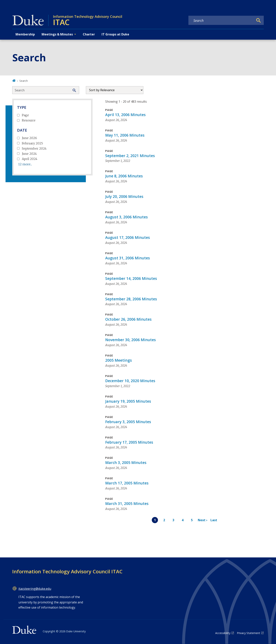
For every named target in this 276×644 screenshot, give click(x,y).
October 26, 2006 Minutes (128, 319)
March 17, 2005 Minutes (127, 483)
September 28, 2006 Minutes (131, 299)
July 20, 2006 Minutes (124, 196)
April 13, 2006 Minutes (125, 115)
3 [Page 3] (173, 520)
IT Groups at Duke (115, 34)
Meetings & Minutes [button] (57, 34)
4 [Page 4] (183, 520)
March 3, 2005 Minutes (126, 463)
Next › (203, 520)
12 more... (25, 164)
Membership (25, 34)
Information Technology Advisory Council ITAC (67, 571)
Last (214, 520)
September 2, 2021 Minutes (130, 156)
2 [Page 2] (164, 520)
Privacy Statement (248, 633)
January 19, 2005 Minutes (128, 401)
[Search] (259, 20)
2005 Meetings (119, 360)
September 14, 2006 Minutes (131, 278)
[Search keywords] (221, 20)
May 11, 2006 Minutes (125, 135)
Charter (89, 34)
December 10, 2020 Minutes (130, 381)
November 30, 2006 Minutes (131, 340)
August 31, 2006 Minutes (128, 258)
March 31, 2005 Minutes (127, 503)
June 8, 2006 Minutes (124, 176)
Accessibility (223, 633)
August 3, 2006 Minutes (127, 217)
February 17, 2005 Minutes (129, 442)
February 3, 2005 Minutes (128, 422)
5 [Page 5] (192, 520)
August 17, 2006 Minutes (128, 237)
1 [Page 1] (155, 520)
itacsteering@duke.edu (35, 589)
